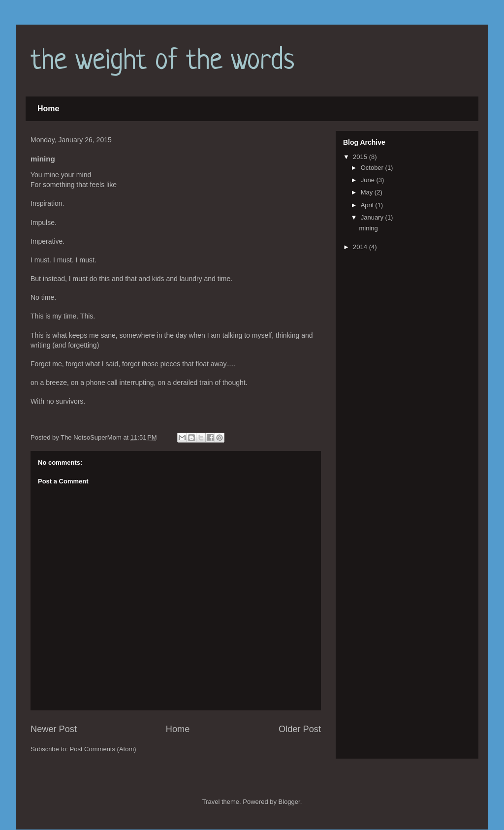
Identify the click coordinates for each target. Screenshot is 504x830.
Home (48, 109)
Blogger (289, 802)
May (368, 192)
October (373, 168)
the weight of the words (162, 61)
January (373, 217)
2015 (361, 157)
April (368, 205)
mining (368, 228)
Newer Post (54, 729)
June (369, 180)
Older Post (300, 729)
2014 (361, 247)
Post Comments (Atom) (103, 749)
